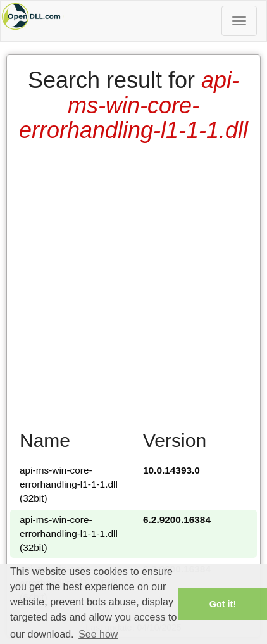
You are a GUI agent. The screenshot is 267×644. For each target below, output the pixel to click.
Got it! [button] (223, 604)
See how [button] (98, 634)
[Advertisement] (132, 282)
